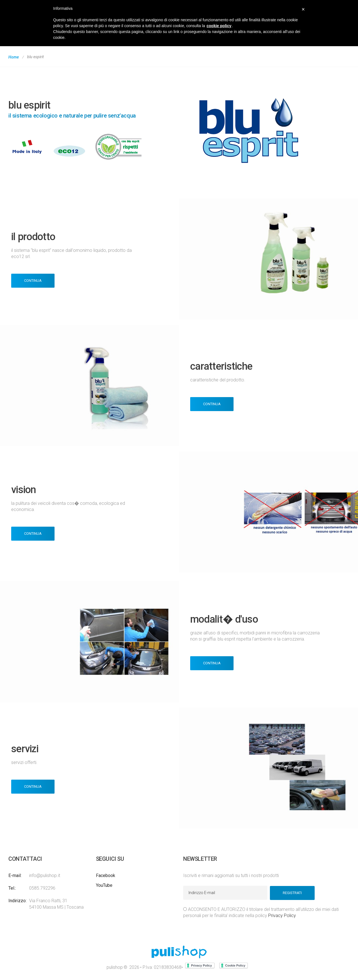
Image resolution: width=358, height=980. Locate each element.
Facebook (106, 875)
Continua (33, 281)
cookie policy (219, 26)
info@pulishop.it (45, 875)
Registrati (292, 893)
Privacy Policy (282, 915)
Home (14, 57)
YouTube (104, 885)
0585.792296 (42, 888)
